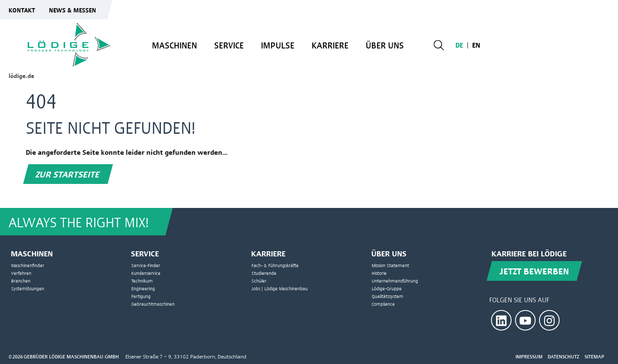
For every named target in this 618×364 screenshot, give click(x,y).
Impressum (529, 356)
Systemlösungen (28, 288)
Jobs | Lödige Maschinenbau (280, 288)
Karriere (330, 45)
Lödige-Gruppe (387, 288)
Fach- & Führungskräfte (275, 265)
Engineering (143, 288)
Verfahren (21, 273)
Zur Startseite (68, 174)
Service (229, 45)
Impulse (278, 45)
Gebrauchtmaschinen (153, 304)
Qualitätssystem (388, 296)
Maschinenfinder (28, 265)
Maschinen (174, 45)
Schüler (259, 281)
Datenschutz (563, 356)
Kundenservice (146, 273)
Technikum (142, 281)
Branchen (21, 281)
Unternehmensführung (395, 281)
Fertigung (141, 296)
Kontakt (22, 10)
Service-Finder (146, 265)
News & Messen (73, 10)
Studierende (264, 273)
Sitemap (594, 356)
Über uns (385, 45)
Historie (379, 273)
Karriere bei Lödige (529, 253)
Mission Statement (390, 265)
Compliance (383, 304)
